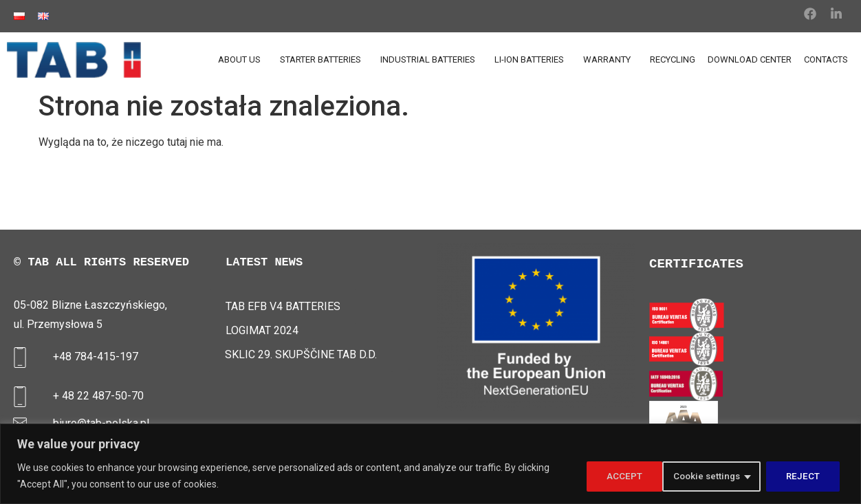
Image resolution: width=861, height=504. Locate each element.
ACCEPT (806, 476)
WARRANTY (610, 60)
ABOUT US (243, 60)
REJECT (725, 476)
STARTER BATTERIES (324, 60)
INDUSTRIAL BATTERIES (431, 60)
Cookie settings (626, 476)
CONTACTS (826, 59)
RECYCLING (673, 59)
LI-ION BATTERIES (533, 60)
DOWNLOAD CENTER (750, 59)
